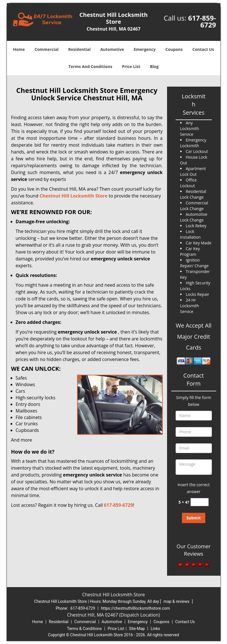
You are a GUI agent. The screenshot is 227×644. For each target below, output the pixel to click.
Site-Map (137, 629)
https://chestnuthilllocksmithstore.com (135, 608)
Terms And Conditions (91, 66)
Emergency (145, 49)
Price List (131, 66)
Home (19, 49)
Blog (154, 66)
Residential (79, 49)
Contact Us (203, 49)
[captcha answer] (200, 502)
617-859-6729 (202, 21)
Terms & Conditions (85, 629)
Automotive (112, 49)
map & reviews (177, 601)
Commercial (47, 49)
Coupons (174, 49)
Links (155, 629)
